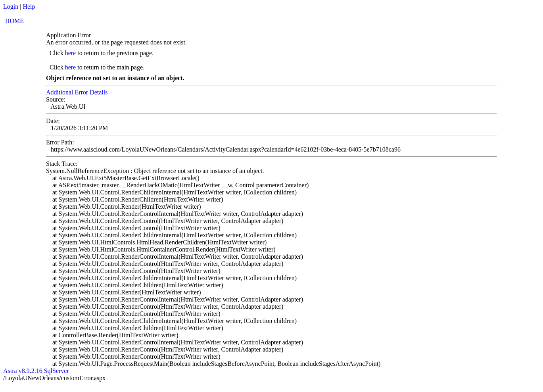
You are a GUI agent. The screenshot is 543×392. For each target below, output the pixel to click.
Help (29, 7)
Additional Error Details (77, 92)
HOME (14, 21)
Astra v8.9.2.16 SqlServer (36, 371)
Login (11, 7)
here (71, 53)
